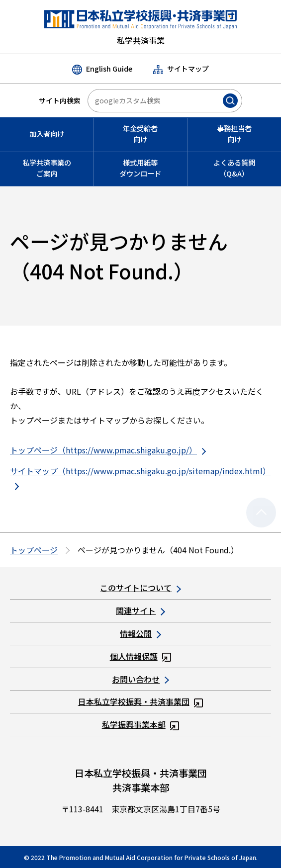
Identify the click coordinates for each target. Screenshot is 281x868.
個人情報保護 (141, 656)
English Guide (102, 69)
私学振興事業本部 (141, 724)
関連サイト (140, 610)
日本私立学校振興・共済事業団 (141, 701)
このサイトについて (140, 588)
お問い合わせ (140, 679)
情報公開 (140, 633)
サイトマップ (181, 69)
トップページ (34, 550)
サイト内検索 (60, 100)
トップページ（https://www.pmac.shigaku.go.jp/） (108, 450)
